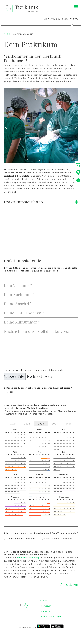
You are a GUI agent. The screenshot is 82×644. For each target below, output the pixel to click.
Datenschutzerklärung (28, 558)
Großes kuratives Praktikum (59, 539)
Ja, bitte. (11, 392)
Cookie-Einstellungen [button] (51, 617)
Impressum (46, 606)
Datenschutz (46, 612)
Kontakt (44, 601)
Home (7, 34)
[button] (39, 161)
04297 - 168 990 (70, 19)
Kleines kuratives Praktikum (21, 539)
